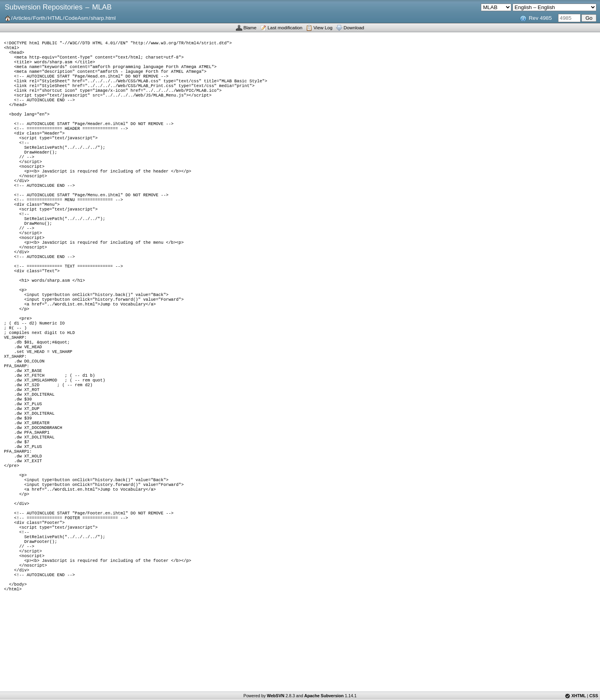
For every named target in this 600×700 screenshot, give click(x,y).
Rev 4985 (540, 18)
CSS (594, 696)
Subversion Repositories (44, 7)
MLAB (102, 7)
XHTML (579, 696)
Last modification (285, 28)
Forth (39, 18)
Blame (250, 28)
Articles (22, 18)
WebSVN (275, 696)
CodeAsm (76, 18)
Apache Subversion (324, 696)
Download (354, 28)
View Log (323, 28)
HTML (55, 18)
